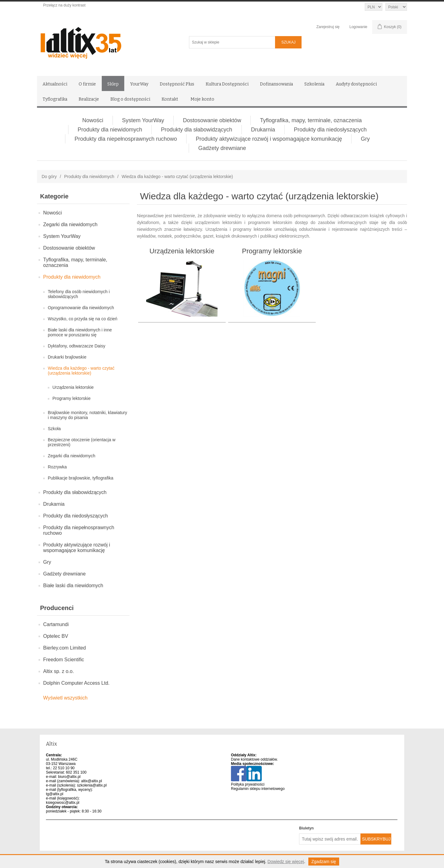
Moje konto (202, 99)
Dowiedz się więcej (286, 862)
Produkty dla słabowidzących (197, 130)
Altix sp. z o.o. (59, 671)
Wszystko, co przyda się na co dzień (83, 319)
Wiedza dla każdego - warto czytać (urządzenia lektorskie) (81, 371)
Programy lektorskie (72, 398)
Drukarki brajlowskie (67, 357)
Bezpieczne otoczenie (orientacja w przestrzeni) (82, 442)
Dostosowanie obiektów (212, 120)
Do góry (49, 177)
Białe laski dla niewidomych (73, 586)
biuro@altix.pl (69, 777)
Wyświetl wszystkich (65, 698)
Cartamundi (56, 624)
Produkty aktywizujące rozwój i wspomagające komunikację (269, 139)
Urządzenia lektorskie (73, 387)
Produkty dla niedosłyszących (330, 130)
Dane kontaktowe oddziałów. (254, 759)
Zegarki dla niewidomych (70, 224)
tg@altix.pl (55, 794)
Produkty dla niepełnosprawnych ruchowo (126, 139)
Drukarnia (263, 130)
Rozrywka (57, 467)
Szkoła (54, 429)
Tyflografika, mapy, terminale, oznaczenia (311, 120)
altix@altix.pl (92, 781)
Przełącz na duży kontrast (64, 5)
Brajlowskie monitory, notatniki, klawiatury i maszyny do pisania (87, 415)
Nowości (93, 120)
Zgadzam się (324, 862)
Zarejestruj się (328, 27)
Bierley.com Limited (64, 648)
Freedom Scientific (64, 660)
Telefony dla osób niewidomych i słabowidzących (79, 294)
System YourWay (143, 120)
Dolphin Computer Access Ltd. (76, 683)
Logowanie (358, 27)
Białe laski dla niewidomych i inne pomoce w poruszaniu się (80, 332)
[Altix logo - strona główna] (107, 41)
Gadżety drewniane (222, 148)
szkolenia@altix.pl (92, 785)
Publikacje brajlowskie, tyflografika (80, 478)
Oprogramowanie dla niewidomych (81, 308)
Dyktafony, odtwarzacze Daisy (76, 346)
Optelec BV (56, 636)
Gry (365, 139)
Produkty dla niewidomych (110, 130)
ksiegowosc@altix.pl (63, 803)
